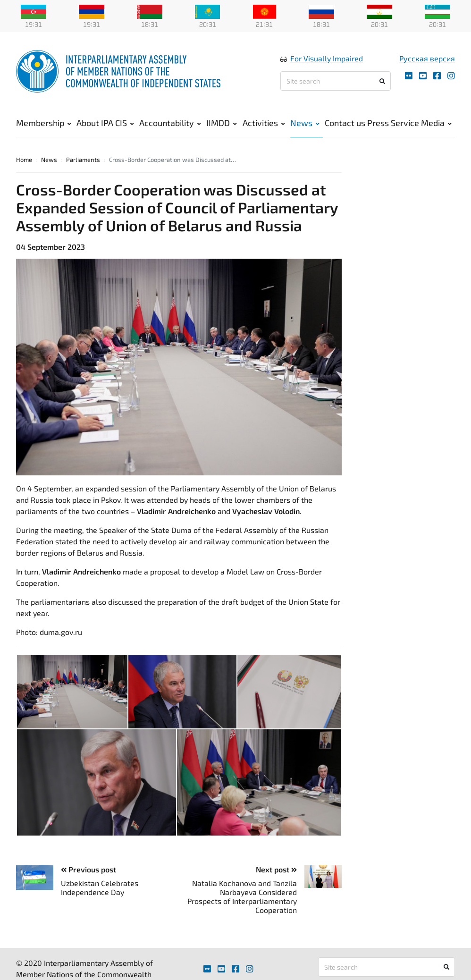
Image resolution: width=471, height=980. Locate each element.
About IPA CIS (105, 123)
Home (24, 160)
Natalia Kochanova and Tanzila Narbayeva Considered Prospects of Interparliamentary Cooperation (242, 897)
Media (436, 123)
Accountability (170, 123)
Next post (276, 869)
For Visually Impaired (327, 58)
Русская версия (427, 58)
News (305, 123)
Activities (264, 123)
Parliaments (83, 160)
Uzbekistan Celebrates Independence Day (100, 887)
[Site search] (336, 81)
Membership (44, 123)
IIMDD (222, 123)
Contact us (345, 123)
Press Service (393, 123)
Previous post (88, 869)
